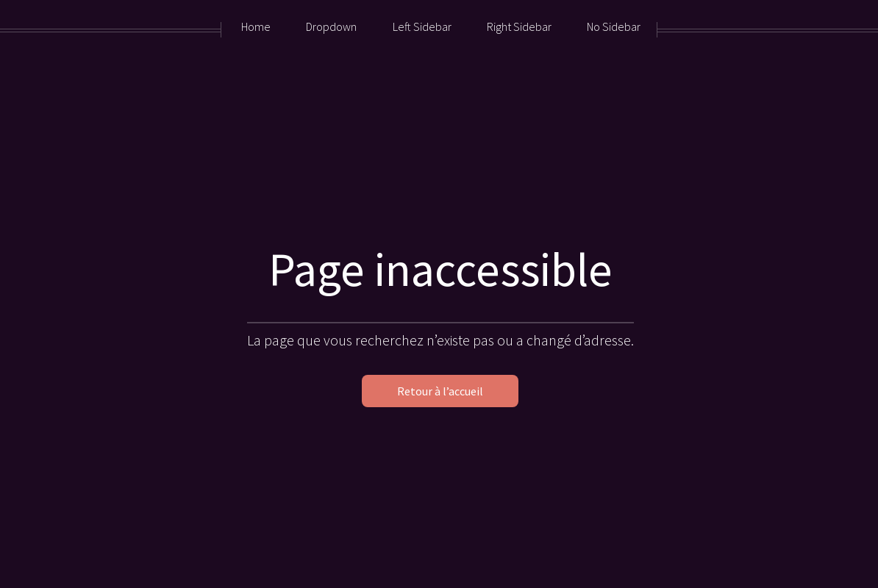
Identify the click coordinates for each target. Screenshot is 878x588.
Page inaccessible (440, 269)
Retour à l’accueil (440, 391)
